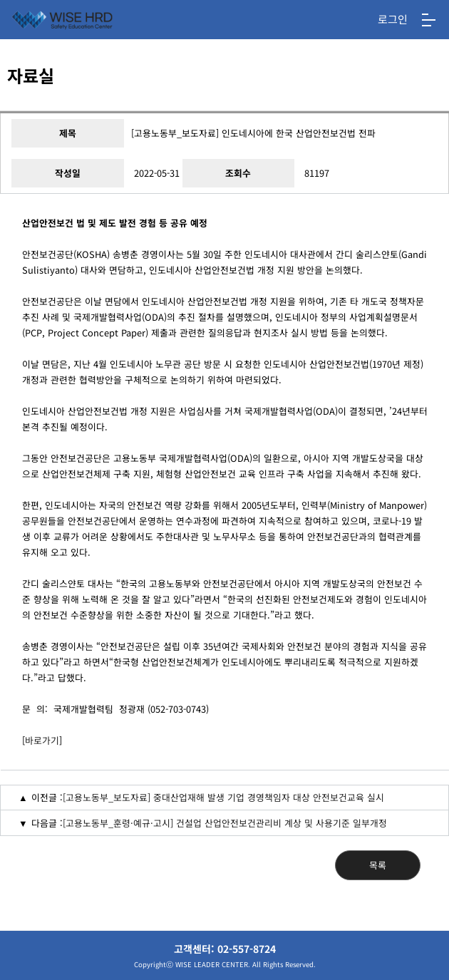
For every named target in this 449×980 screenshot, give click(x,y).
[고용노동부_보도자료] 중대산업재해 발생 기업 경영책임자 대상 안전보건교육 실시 (223, 797)
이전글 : (47, 797)
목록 (378, 865)
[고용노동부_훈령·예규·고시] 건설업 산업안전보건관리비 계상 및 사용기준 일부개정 (225, 823)
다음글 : (47, 823)
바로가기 (42, 740)
